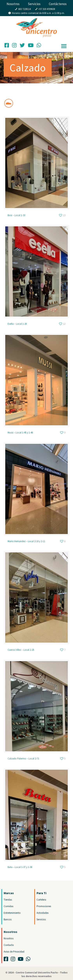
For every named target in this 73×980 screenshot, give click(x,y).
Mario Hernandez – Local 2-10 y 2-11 (26, 541)
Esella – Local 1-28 (17, 324)
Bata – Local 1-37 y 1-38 (20, 867)
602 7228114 (24, 9)
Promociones (44, 906)
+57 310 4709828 (47, 9)
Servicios (34, 4)
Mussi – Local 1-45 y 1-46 (20, 433)
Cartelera (41, 900)
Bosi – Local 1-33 (16, 215)
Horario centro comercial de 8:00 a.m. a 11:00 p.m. (38, 13)
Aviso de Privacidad (14, 952)
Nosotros (13, 4)
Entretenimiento (12, 913)
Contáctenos (58, 4)
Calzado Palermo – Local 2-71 (23, 759)
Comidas (8, 906)
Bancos (8, 919)
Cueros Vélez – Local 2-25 (21, 650)
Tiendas (8, 900)
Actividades (43, 913)
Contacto (9, 945)
